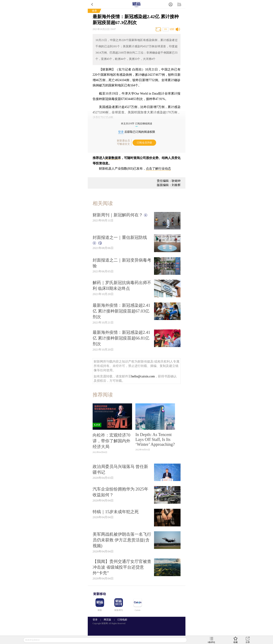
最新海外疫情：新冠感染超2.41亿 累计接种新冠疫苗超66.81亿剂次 (121, 338)
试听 (172, 29)
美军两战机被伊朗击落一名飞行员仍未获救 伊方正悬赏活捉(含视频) (122, 540)
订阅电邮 (121, 620)
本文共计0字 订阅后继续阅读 (136, 124)
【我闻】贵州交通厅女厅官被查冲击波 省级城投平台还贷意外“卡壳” (122, 567)
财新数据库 (113, 158)
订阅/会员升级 (144, 143)
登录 (121, 132)
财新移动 (100, 594)
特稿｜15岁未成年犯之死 (116, 512)
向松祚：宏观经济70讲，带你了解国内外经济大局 (111, 441)
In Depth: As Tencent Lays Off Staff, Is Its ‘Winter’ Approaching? (155, 439)
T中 (165, 29)
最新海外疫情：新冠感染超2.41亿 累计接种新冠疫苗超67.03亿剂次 (121, 311)
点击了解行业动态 (158, 169)
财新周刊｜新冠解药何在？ (120, 215)
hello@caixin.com (143, 376)
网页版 (107, 620)
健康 (94, 11)
